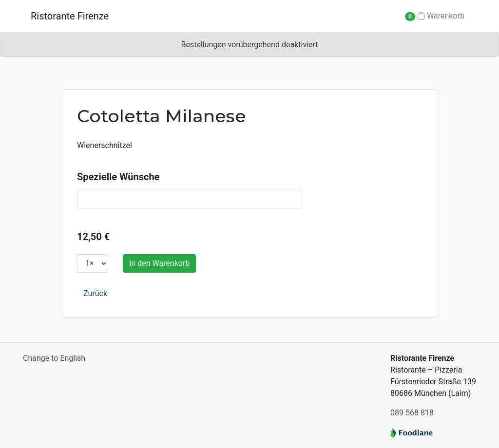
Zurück (95, 293)
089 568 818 (412, 413)
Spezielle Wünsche (118, 177)
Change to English (54, 358)
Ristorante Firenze (70, 16)
